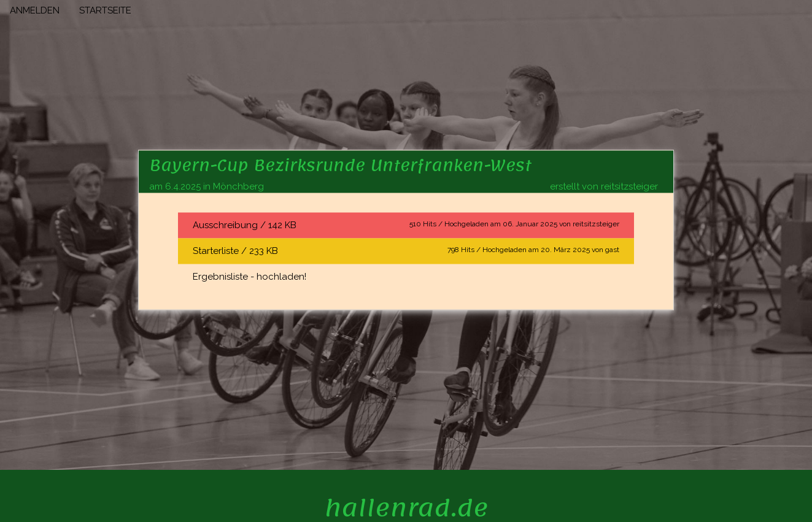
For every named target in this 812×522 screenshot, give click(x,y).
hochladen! (281, 277)
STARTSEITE (105, 10)
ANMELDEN (35, 10)
